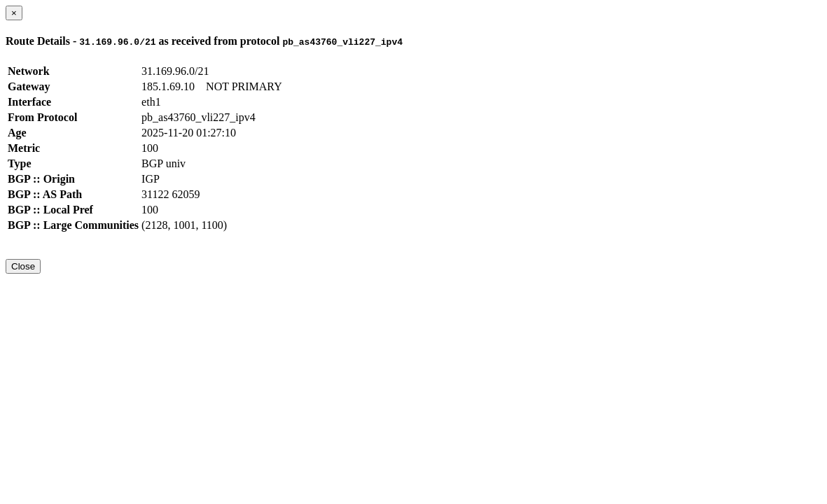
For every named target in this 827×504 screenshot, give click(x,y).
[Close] (14, 13)
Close (23, 266)
